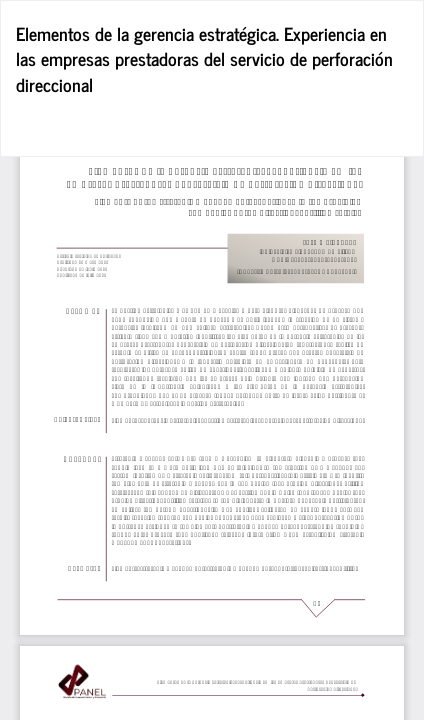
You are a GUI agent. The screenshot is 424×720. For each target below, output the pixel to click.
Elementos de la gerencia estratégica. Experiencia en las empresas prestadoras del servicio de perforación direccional (204, 58)
